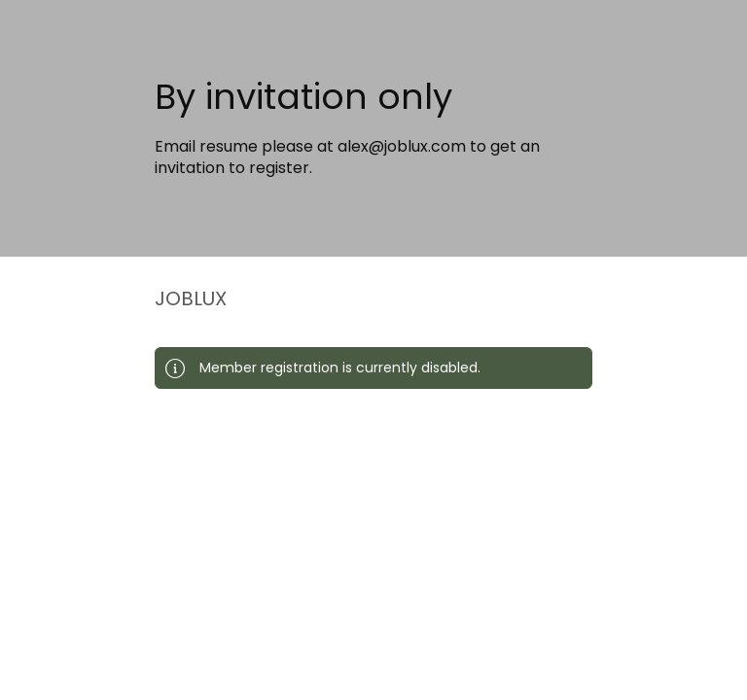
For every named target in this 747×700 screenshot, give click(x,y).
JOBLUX (191, 298)
